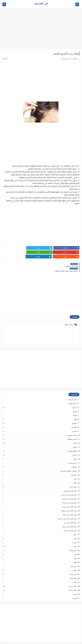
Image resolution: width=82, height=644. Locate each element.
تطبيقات (74, 458)
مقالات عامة (73, 581)
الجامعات (74, 418)
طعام (75, 554)
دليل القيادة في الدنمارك (69, 486)
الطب (75, 434)
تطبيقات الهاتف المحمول (69, 462)
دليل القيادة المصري (70, 482)
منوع (75, 585)
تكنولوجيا (74, 466)
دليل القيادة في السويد (69, 490)
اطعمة (75, 407)
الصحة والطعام (72, 430)
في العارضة (41, 3)
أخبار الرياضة (72, 391)
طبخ (75, 550)
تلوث (75, 470)
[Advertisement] (41, 30)
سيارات (74, 534)
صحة (75, 538)
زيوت (75, 530)
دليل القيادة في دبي (70, 514)
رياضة (75, 526)
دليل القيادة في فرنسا (69, 518)
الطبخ (75, 438)
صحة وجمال (73, 542)
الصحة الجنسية (72, 426)
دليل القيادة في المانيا (70, 494)
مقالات (74, 573)
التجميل (74, 414)
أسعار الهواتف (72, 395)
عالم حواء (73, 558)
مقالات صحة (73, 577)
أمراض (74, 399)
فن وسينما (73, 565)
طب (75, 546)
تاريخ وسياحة (73, 454)
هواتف (75, 589)
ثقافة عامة (73, 478)
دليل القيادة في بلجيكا (70, 506)
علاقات (74, 562)
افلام (75, 411)
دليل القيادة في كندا (70, 522)
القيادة (75, 446)
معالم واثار (73, 569)
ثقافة (75, 474)
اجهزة (75, 403)
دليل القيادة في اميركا (70, 498)
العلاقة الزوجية (72, 442)
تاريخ (75, 450)
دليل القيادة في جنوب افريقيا (67, 510)
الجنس (74, 422)
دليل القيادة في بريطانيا (69, 502)
